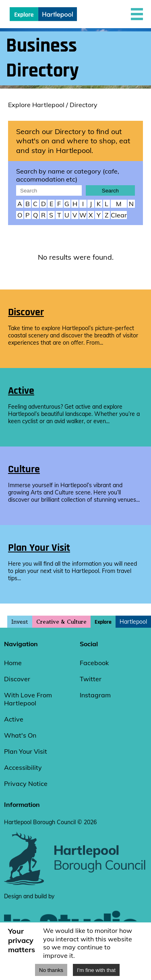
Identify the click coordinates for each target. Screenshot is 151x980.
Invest (20, 622)
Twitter (91, 679)
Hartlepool (133, 622)
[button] (137, 14)
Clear (119, 215)
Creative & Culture (61, 622)
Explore (103, 622)
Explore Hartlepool (36, 105)
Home (13, 663)
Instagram (95, 695)
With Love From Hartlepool (28, 699)
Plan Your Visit (26, 751)
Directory (84, 105)
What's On (20, 735)
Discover (17, 679)
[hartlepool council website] (75, 883)
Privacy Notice (26, 784)
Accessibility (23, 767)
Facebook (94, 663)
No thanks (51, 970)
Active (14, 719)
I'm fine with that (96, 970)
